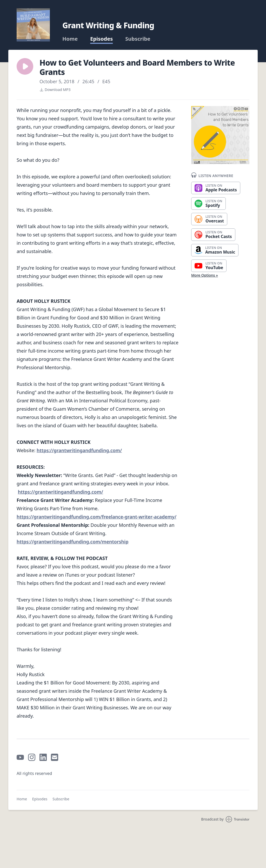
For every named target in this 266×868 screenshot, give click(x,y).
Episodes (101, 39)
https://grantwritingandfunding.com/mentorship (72, 542)
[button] (25, 66)
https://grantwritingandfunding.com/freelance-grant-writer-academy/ (97, 517)
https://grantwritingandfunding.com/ (79, 450)
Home (70, 39)
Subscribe (138, 39)
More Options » (205, 275)
